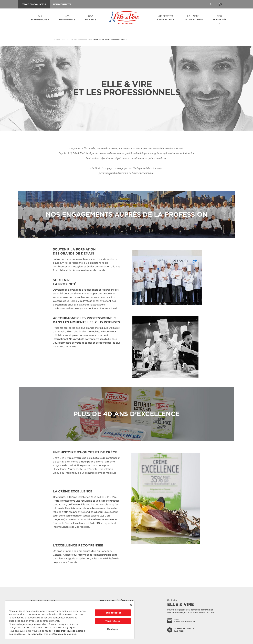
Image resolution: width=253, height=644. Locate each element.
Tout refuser (113, 621)
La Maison (193, 18)
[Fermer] (131, 605)
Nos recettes (165, 18)
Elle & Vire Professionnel (80, 39)
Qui (40, 18)
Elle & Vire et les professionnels (110, 39)
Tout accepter (113, 613)
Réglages (113, 629)
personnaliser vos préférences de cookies (52, 634)
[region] (70, 620)
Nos (67, 18)
